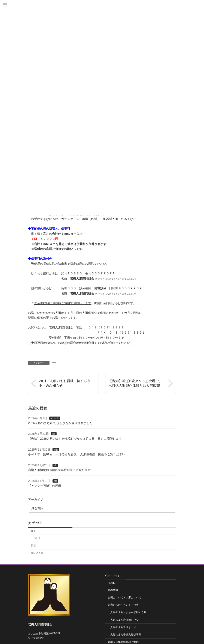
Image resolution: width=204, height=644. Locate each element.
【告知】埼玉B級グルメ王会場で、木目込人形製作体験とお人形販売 (135, 383)
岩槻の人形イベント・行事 (123, 605)
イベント (55, 418)
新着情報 (113, 590)
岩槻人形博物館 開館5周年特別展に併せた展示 (59, 470)
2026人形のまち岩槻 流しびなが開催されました (60, 423)
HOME (112, 583)
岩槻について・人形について (124, 597)
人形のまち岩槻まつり (123, 627)
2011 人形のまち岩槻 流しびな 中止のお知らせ (66, 383)
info (54, 362)
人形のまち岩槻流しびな (124, 620)
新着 (56, 449)
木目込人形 (37, 553)
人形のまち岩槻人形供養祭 (126, 635)
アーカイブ (36, 500)
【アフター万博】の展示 (45, 486)
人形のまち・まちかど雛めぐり (128, 612)
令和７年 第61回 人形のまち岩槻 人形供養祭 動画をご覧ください (77, 454)
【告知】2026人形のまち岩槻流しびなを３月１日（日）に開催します (75, 439)
